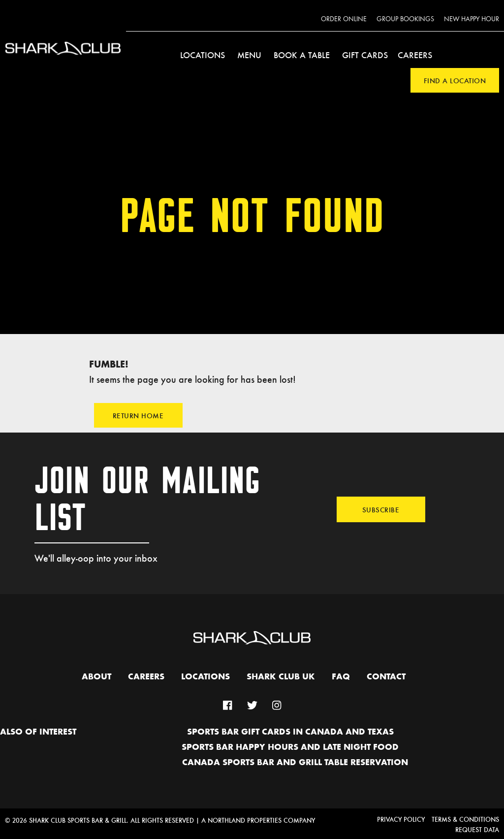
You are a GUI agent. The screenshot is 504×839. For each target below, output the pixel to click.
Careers (415, 55)
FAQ (341, 677)
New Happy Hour (472, 19)
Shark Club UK (281, 677)
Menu (249, 55)
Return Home (138, 415)
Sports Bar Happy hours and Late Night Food (290, 747)
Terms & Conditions (465, 819)
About (96, 677)
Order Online (344, 19)
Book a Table (302, 55)
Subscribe (381, 509)
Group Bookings (405, 19)
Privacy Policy (401, 819)
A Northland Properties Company (258, 820)
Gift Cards (365, 55)
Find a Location (455, 80)
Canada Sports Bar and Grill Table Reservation (295, 763)
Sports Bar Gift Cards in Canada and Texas (290, 732)
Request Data (477, 829)
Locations (203, 55)
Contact (386, 677)
